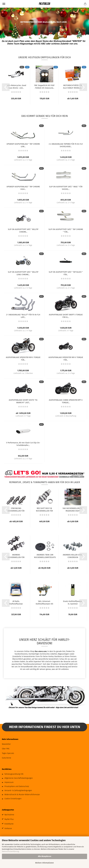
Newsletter (6, 744)
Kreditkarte (9, 824)
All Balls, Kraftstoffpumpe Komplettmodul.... (16, 602)
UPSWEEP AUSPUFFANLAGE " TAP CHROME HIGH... (23, 188)
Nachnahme (9, 815)
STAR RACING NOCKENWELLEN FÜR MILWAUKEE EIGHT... (16, 509)
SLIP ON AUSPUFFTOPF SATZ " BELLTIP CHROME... (23, 230)
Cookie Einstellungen (13, 799)
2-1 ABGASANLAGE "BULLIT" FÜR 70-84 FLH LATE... (23, 316)
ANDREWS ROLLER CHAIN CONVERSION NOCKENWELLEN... (73, 556)
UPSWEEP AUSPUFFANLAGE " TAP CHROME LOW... (23, 145)
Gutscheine (7, 758)
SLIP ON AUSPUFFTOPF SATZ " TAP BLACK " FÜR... (66, 273)
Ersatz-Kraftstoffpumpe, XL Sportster (73, 602)
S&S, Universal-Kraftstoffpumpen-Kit (44, 602)
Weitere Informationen (44, 863)
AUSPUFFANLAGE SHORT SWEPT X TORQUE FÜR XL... (66, 316)
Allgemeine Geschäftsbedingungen (19, 778)
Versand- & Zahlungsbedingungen (18, 790)
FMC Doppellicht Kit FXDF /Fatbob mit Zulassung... (44, 86)
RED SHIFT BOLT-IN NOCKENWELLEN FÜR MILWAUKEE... (44, 509)
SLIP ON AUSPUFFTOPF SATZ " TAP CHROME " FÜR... (66, 230)
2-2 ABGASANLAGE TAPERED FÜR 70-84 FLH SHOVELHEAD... (66, 145)
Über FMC (6, 749)
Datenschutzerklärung (10, 851)
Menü (4, 4)
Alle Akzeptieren (45, 856)
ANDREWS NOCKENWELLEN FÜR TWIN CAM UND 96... (16, 556)
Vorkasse (8, 828)
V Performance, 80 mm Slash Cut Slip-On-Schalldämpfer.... (23, 444)
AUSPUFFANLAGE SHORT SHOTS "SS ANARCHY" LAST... (23, 401)
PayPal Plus (9, 819)
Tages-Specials (8, 753)
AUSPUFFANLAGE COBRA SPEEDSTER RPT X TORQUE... (66, 401)
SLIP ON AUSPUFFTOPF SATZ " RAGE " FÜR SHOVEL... (66, 188)
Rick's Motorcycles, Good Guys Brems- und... (16, 86)
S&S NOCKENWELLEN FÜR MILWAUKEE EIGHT (73, 509)
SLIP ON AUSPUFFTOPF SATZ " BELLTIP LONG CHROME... (23, 273)
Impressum (9, 782)
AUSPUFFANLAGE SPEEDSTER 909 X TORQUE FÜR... (23, 358)
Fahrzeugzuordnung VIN (14, 774)
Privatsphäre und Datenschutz (17, 786)
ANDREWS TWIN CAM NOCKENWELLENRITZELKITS (45, 556)
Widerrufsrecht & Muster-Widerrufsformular (22, 795)
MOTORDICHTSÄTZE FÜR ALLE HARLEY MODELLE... (73, 86)
